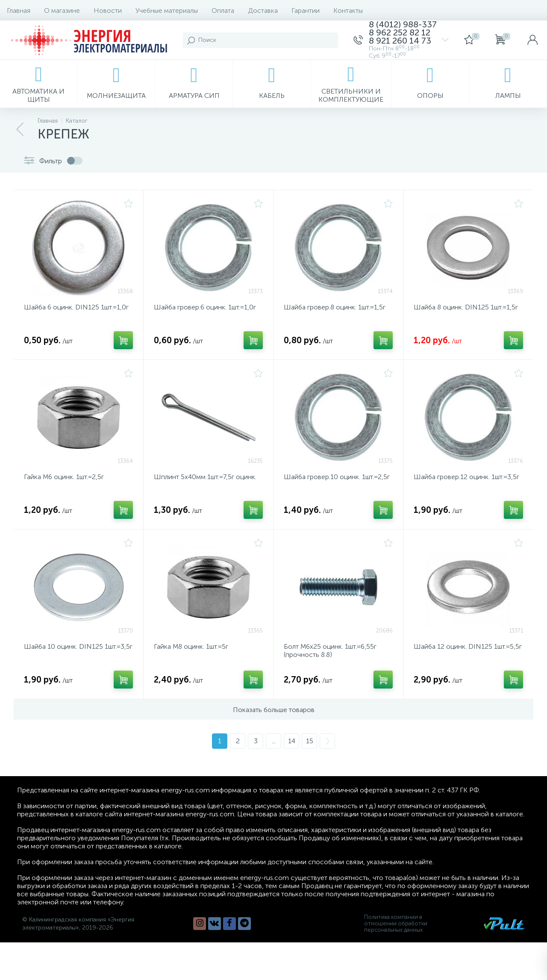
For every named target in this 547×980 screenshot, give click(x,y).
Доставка (263, 10)
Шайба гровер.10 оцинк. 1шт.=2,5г (337, 477)
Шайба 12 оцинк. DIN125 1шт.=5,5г (468, 646)
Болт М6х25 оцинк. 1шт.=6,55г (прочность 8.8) (330, 650)
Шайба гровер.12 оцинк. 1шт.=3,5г (466, 477)
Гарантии (306, 10)
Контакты (348, 10)
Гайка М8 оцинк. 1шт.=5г (191, 646)
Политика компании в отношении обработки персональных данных (396, 923)
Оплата (223, 10)
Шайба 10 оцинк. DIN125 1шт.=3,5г (78, 646)
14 (292, 741)
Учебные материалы (167, 10)
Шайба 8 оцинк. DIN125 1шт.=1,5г (466, 307)
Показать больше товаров (274, 710)
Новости (108, 10)
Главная (19, 10)
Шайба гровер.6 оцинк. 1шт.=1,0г (205, 307)
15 (310, 741)
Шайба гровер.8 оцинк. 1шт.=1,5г (335, 307)
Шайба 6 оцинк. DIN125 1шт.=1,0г (76, 307)
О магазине (62, 10)
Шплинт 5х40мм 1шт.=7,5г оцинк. (205, 477)
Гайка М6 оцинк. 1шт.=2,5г (64, 477)
